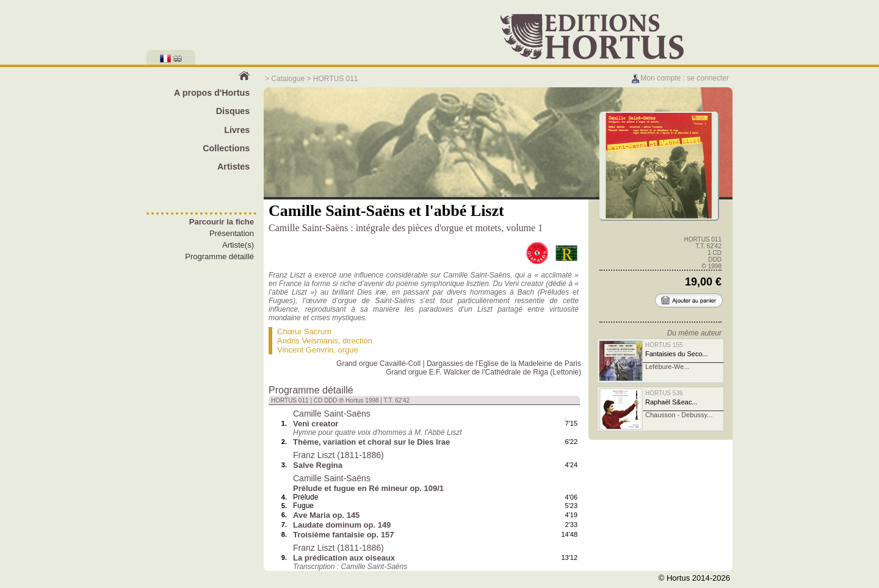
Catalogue (288, 79)
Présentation (232, 233)
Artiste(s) (238, 245)
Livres (237, 130)
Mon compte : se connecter (680, 78)
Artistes (233, 167)
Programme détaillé (219, 256)
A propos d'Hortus (212, 93)
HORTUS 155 (664, 345)
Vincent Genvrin (305, 350)
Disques (233, 111)
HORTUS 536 (664, 393)
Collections (226, 148)
